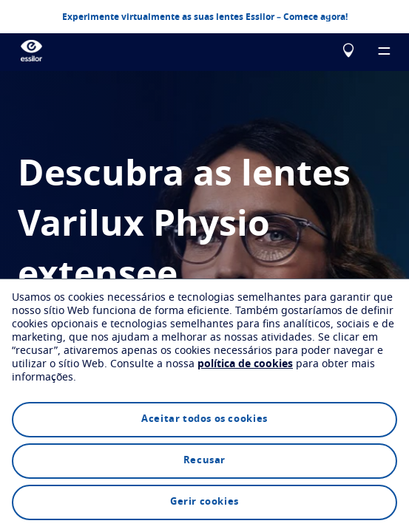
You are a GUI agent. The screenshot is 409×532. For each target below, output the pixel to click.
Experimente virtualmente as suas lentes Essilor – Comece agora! (205, 16)
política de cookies (245, 364)
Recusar (204, 461)
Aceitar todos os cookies (204, 419)
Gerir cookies (204, 502)
